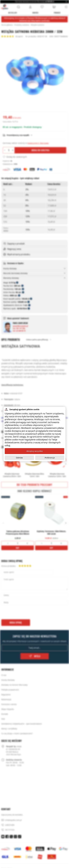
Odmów (19, 458)
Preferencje (50, 458)
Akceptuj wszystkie (35, 451)
